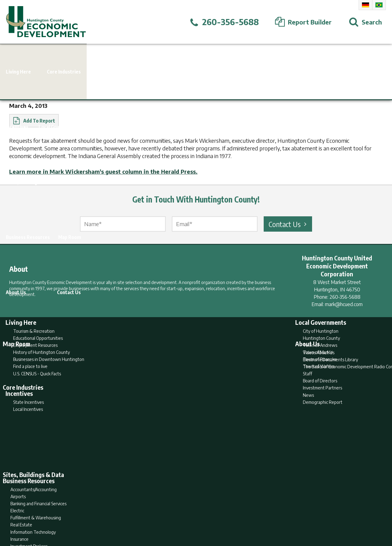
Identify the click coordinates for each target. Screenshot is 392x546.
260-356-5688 (345, 297)
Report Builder (193, 517)
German (366, 5)
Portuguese (379, 5)
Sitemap (245, 517)
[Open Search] (365, 22)
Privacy (223, 517)
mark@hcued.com (344, 304)
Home (145, 517)
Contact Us (288, 224)
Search (165, 517)
